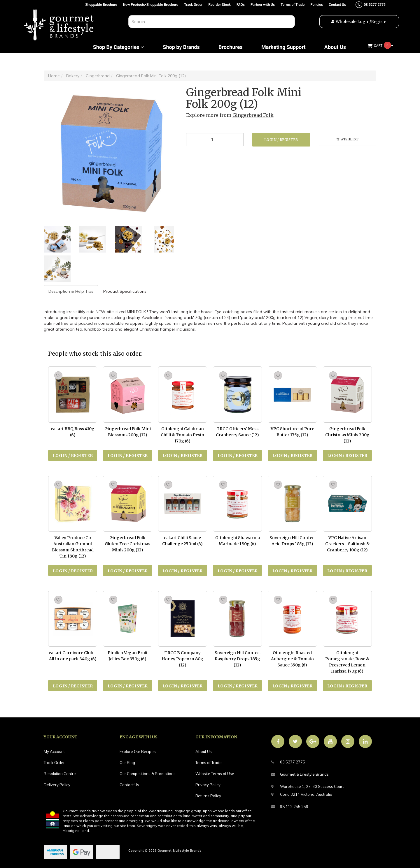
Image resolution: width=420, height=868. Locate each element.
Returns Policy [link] (208, 796)
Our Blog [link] (127, 763)
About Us (335, 47)
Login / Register (281, 140)
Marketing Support (283, 47)
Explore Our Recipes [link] (138, 751)
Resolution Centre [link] (60, 774)
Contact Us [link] (129, 785)
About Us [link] (204, 751)
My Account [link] (54, 751)
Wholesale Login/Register (362, 22)
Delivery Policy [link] (57, 785)
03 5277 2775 (288, 762)
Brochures (231, 47)
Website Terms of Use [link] (215, 774)
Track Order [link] (54, 763)
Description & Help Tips (71, 291)
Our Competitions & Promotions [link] (148, 774)
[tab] (71, 291)
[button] (348, 140)
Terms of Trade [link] (209, 763)
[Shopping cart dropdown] (380, 46)
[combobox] (212, 22)
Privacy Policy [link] (208, 785)
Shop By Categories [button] (119, 47)
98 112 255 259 (290, 807)
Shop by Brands (181, 47)
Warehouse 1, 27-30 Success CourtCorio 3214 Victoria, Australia (308, 790)
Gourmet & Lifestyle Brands (300, 774)
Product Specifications (125, 291)
